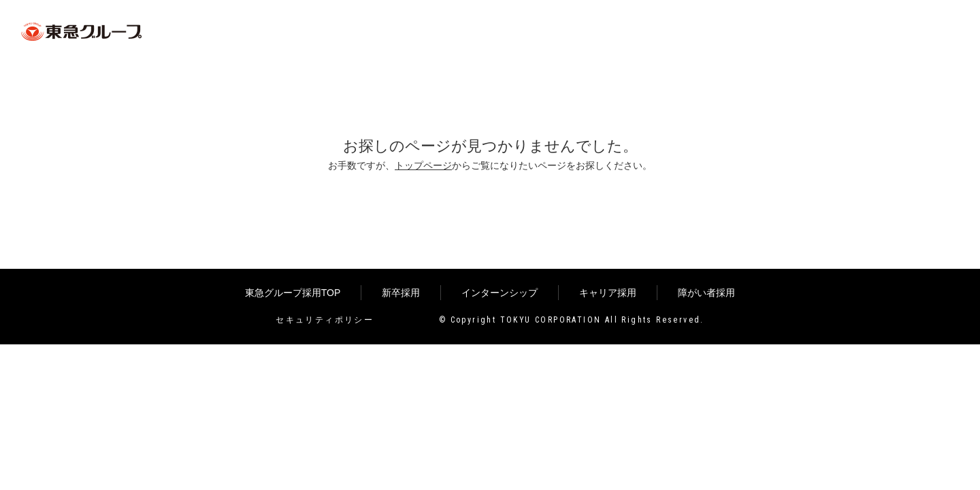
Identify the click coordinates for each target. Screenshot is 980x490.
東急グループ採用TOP (293, 293)
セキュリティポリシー (325, 320)
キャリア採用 (608, 293)
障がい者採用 (706, 293)
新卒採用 (401, 293)
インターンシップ (500, 293)
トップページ (423, 165)
